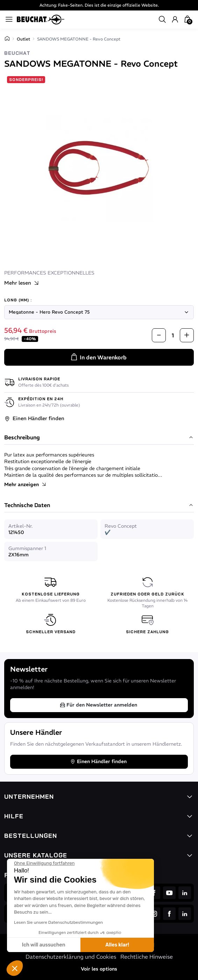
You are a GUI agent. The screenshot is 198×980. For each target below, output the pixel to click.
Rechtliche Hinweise (147, 957)
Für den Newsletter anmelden (98, 705)
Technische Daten (99, 505)
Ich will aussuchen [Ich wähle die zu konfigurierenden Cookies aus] (44, 945)
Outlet (23, 39)
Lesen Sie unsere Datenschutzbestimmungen (58, 922)
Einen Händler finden (34, 419)
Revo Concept (121, 526)
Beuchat (17, 53)
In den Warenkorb (98, 357)
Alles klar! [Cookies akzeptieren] (117, 945)
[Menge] (173, 335)
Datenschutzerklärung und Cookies (71, 957)
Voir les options (99, 969)
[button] (15, 968)
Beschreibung (99, 438)
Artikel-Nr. (20, 526)
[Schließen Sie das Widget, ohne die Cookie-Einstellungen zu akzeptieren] (44, 863)
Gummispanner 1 (27, 548)
